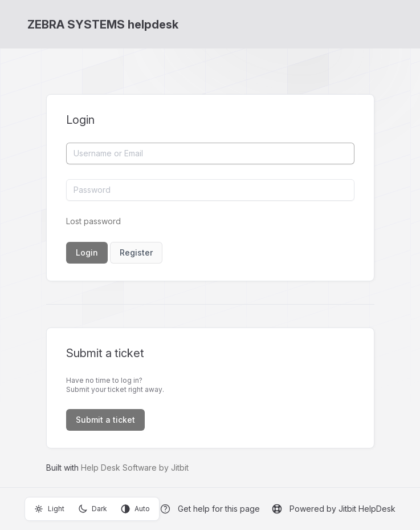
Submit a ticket (105, 420)
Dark (93, 509)
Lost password (93, 221)
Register (136, 252)
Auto (135, 509)
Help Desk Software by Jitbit (135, 468)
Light (49, 509)
